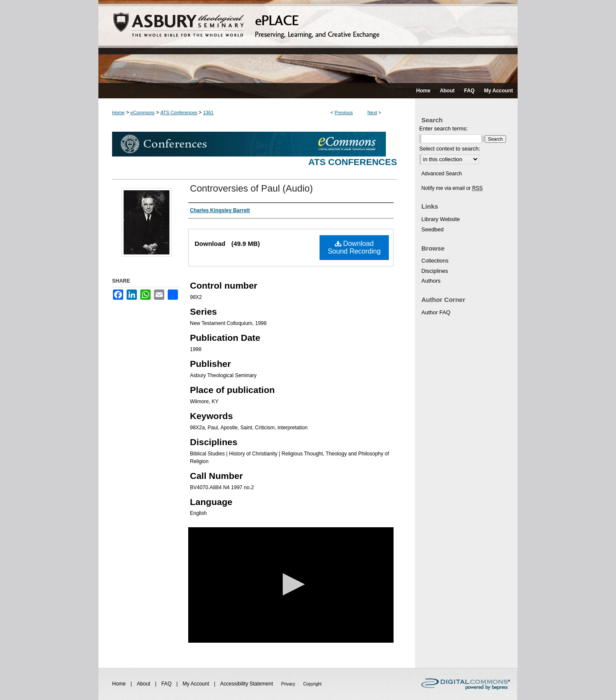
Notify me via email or (452, 188)
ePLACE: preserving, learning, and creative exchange (308, 41)
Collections (435, 261)
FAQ (167, 684)
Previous (344, 112)
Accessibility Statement (247, 684)
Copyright (312, 684)
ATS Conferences (179, 112)
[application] (291, 585)
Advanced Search (442, 174)
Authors (431, 281)
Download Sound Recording (354, 247)
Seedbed (432, 229)
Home (118, 112)
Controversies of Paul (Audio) (251, 188)
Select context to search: (450, 149)
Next (372, 112)
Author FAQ (436, 312)
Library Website (441, 219)
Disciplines (435, 271)
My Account (197, 684)
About (144, 684)
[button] (291, 584)
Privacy (289, 684)
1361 (208, 112)
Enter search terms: (443, 128)
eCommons (142, 112)
